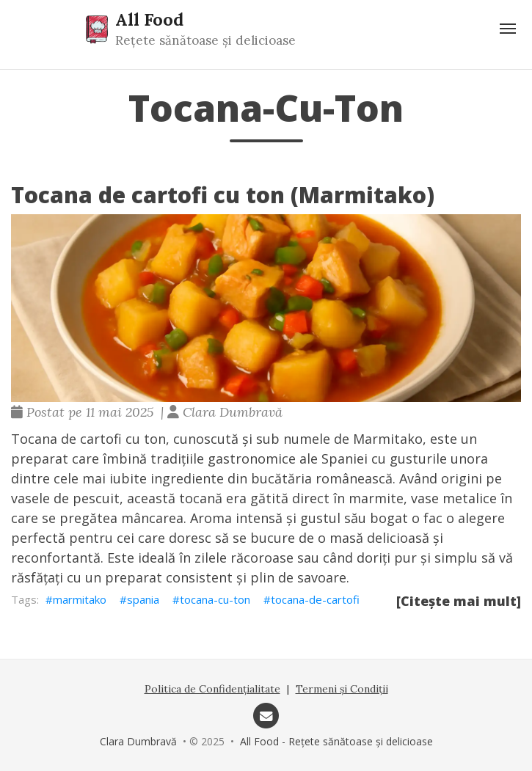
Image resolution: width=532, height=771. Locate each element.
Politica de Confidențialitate (212, 689)
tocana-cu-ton (215, 599)
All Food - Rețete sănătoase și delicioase (336, 741)
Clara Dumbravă (138, 741)
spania (143, 599)
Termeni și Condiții (342, 689)
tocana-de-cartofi (315, 599)
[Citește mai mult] (459, 601)
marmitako (80, 599)
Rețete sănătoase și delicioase (205, 40)
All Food (149, 19)
